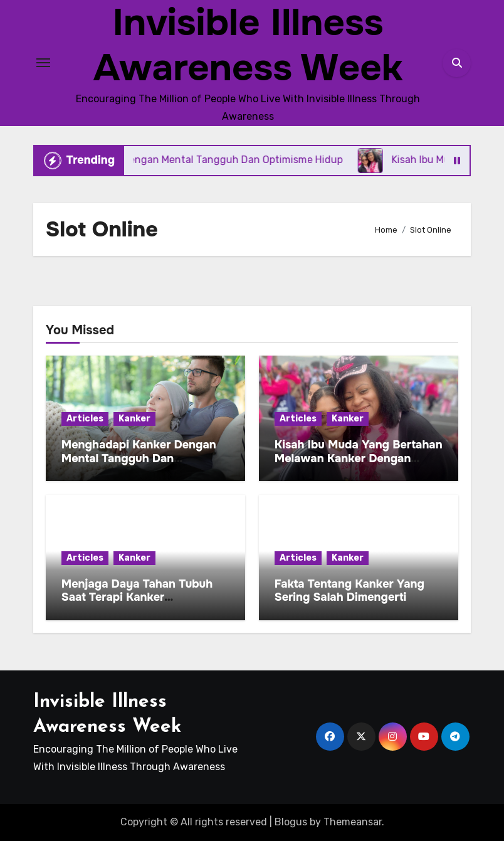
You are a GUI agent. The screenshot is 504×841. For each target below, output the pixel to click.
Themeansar (353, 822)
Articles (85, 419)
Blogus (291, 822)
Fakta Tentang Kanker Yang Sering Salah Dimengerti (349, 591)
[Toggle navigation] (43, 63)
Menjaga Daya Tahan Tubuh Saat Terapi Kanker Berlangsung (137, 597)
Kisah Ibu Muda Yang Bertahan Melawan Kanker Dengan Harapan (359, 458)
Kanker (134, 419)
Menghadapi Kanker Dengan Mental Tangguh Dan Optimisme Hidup (139, 458)
